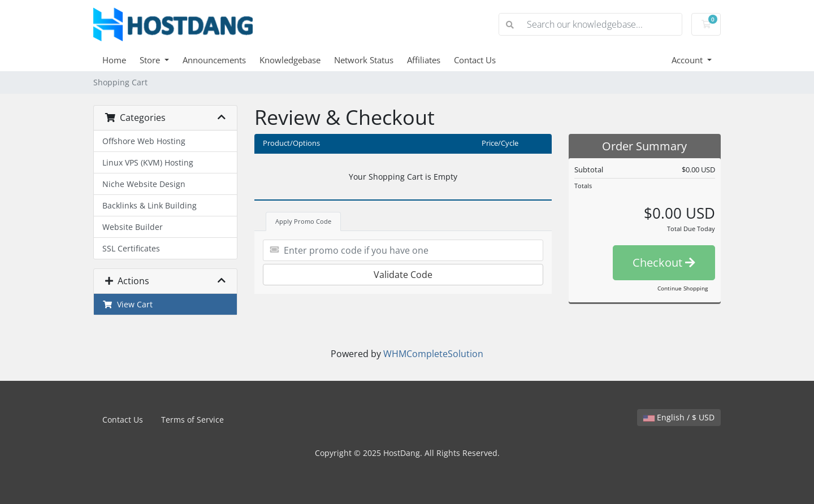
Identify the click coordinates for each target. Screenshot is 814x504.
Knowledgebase (290, 60)
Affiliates (424, 60)
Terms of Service (192, 420)
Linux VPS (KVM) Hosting (148, 162)
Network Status (364, 60)
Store (151, 60)
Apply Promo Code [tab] (303, 221)
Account (688, 60)
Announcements (214, 60)
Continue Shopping (683, 288)
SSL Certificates (131, 248)
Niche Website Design (144, 184)
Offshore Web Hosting (144, 141)
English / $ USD (679, 417)
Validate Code (403, 275)
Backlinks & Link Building (150, 205)
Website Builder (133, 227)
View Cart (127, 304)
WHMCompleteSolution (433, 354)
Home (114, 60)
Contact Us (475, 60)
